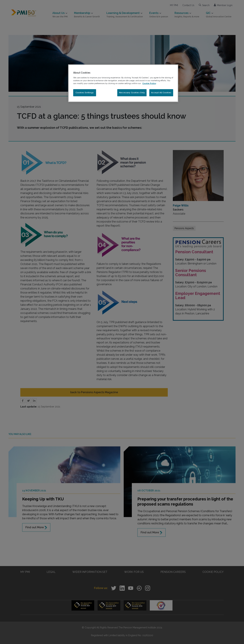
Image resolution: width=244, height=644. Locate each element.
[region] (123, 83)
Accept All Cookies (161, 93)
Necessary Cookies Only (132, 93)
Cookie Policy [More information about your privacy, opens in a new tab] (149, 83)
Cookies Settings (85, 93)
